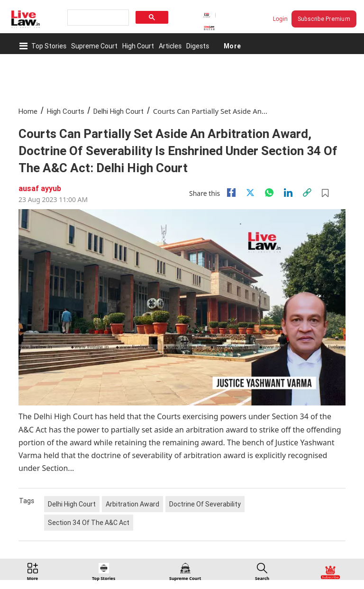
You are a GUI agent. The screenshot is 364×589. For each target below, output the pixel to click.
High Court (138, 46)
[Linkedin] (288, 193)
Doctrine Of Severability (205, 504)
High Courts (66, 111)
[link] (307, 193)
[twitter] (250, 193)
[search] (97, 18)
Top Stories (49, 46)
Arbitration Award (132, 504)
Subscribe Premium (324, 19)
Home (28, 111)
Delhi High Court (118, 111)
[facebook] (231, 193)
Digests (198, 46)
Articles (170, 46)
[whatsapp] (269, 193)
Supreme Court (94, 46)
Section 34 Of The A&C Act (89, 523)
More (232, 46)
